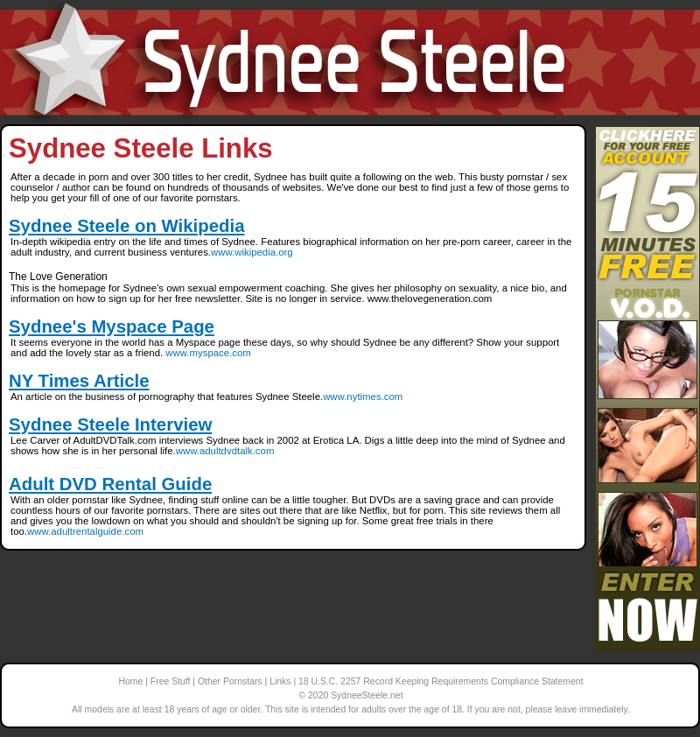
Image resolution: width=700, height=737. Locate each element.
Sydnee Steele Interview (110, 425)
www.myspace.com (208, 353)
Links (280, 681)
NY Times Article (79, 381)
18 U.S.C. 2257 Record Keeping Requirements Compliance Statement (441, 681)
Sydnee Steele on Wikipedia (127, 226)
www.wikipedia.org (252, 252)
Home (130, 681)
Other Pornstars (230, 681)
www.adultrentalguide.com (85, 531)
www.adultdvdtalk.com (225, 451)
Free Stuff (171, 681)
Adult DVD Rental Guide (110, 484)
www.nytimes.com (363, 397)
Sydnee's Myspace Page (112, 326)
